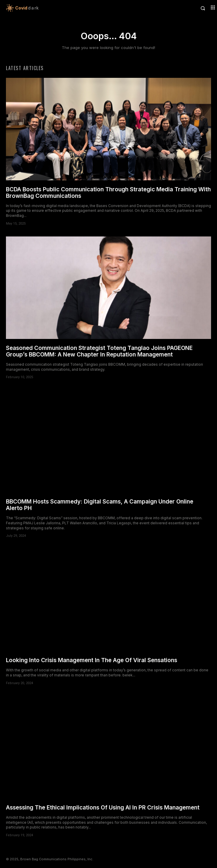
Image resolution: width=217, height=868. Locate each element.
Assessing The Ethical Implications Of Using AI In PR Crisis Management (103, 808)
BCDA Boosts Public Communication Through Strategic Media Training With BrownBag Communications (108, 193)
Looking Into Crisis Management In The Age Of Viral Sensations (92, 660)
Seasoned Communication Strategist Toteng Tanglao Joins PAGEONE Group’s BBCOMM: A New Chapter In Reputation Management (99, 351)
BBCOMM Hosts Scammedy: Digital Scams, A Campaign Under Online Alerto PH (100, 505)
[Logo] (57, 8)
